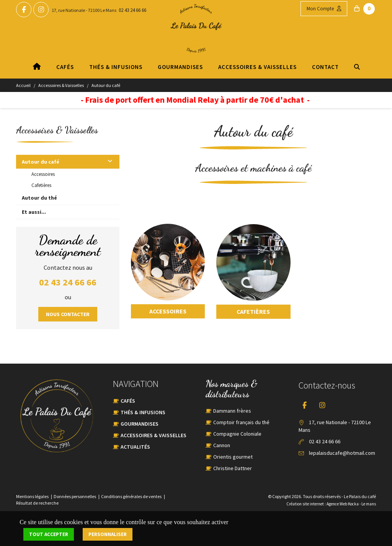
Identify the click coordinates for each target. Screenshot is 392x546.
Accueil (23, 85)
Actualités (135, 447)
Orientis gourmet (233, 457)
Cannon (222, 445)
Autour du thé (39, 198)
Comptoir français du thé (241, 422)
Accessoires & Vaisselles (257, 67)
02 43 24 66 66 (132, 10)
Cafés (65, 67)
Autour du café (106, 85)
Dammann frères (232, 411)
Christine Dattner (233, 468)
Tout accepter (49, 534)
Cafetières (41, 185)
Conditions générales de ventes (131, 496)
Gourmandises (180, 67)
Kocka (353, 504)
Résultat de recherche (37, 503)
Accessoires (43, 174)
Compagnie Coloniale (237, 434)
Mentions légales (32, 496)
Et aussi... (34, 212)
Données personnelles (75, 496)
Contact (325, 67)
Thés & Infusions (115, 67)
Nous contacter (68, 314)
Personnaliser (108, 534)
